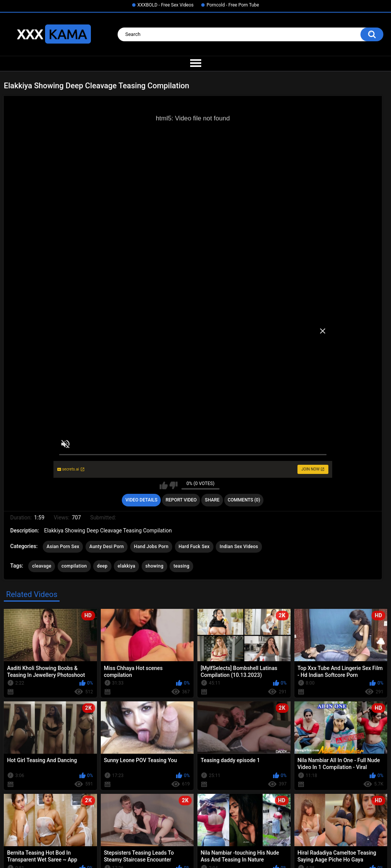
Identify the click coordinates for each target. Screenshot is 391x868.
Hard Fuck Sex (194, 547)
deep (102, 566)
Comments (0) (244, 500)
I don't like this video (174, 485)
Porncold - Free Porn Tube (233, 5)
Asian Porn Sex (63, 547)
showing (154, 566)
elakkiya (126, 566)
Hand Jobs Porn (151, 547)
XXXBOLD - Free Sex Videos (166, 5)
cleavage (42, 566)
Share (212, 500)
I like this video (164, 485)
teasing (181, 566)
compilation (74, 566)
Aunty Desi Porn (107, 547)
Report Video (181, 500)
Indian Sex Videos (239, 547)
